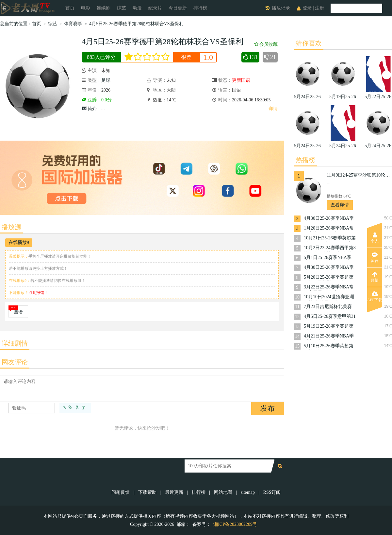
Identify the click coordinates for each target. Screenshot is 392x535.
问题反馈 (121, 492)
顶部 (375, 277)
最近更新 (174, 492)
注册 (319, 8)
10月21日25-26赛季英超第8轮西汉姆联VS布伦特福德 (330, 239)
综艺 (122, 8)
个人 (375, 238)
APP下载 (375, 297)
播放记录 (281, 8)
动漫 (137, 8)
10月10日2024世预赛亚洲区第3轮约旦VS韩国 (329, 297)
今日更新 (178, 8)
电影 (86, 8)
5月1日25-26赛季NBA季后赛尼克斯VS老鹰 (328, 258)
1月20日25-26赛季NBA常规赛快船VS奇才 (329, 229)
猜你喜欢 (309, 43)
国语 (18, 312)
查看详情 (340, 205)
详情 (273, 109)
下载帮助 (147, 492)
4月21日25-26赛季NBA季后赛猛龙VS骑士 (329, 337)
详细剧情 (15, 343)
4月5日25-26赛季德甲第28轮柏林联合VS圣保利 (136, 24)
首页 (70, 8)
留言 (375, 257)
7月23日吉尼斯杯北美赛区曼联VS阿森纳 (328, 307)
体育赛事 (73, 24)
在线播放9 (19, 242)
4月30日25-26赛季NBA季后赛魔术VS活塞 (329, 268)
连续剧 (104, 8)
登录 (307, 8)
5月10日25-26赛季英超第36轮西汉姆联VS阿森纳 (329, 346)
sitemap (248, 492)
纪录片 (155, 8)
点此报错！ (38, 293)
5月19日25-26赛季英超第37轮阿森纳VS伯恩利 (329, 327)
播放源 (11, 227)
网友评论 (15, 362)
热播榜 (305, 160)
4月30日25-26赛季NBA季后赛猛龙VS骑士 (329, 219)
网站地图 (223, 492)
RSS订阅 (272, 492)
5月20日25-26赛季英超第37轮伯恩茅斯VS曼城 (329, 278)
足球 (106, 80)
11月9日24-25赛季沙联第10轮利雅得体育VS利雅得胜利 (359, 175)
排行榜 (200, 8)
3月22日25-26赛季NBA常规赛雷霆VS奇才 (329, 288)
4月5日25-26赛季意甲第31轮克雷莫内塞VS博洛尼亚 (330, 317)
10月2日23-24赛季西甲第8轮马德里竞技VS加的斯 (330, 248)
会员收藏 (266, 44)
